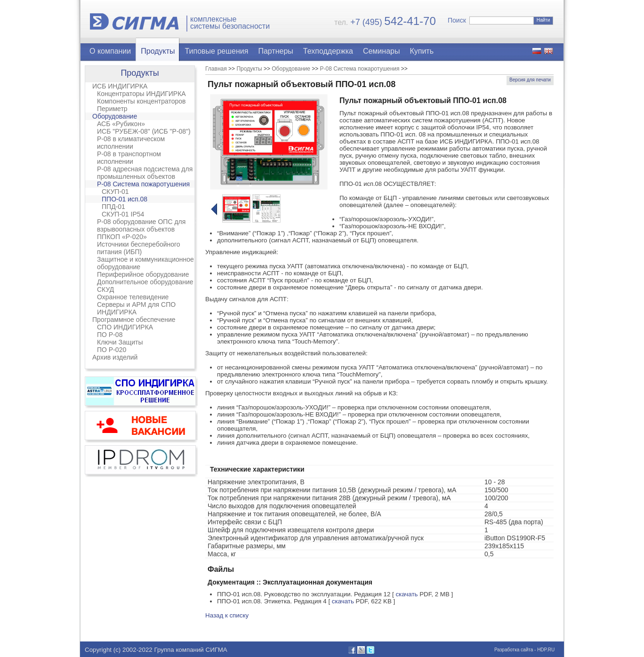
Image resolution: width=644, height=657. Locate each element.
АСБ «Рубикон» (121, 124)
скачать (407, 594)
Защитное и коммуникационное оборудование (145, 263)
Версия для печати (530, 80)
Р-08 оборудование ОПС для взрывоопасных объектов (141, 225)
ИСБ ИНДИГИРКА (120, 86)
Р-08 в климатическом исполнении (131, 143)
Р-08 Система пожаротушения (143, 184)
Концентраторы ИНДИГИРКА (141, 94)
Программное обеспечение (134, 320)
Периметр (112, 109)
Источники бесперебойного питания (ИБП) (139, 248)
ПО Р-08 (110, 335)
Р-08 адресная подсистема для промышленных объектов (145, 173)
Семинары (382, 51)
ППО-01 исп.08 (125, 199)
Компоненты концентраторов (141, 101)
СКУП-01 (115, 192)
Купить (422, 51)
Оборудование (115, 116)
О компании (110, 51)
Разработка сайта (514, 650)
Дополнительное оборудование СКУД (145, 286)
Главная (216, 69)
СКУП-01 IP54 (123, 214)
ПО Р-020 (112, 350)
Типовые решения (217, 51)
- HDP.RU (544, 650)
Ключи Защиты (120, 342)
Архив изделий (115, 357)
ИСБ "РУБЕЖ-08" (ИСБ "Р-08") (144, 131)
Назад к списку (227, 615)
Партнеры (275, 51)
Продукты (158, 51)
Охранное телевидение (133, 297)
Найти (543, 20)
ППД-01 (113, 207)
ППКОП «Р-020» (122, 237)
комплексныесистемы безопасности (230, 23)
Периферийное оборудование (143, 274)
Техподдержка (328, 51)
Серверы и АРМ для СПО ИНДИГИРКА (136, 308)
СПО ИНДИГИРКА (125, 327)
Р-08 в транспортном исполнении (129, 158)
